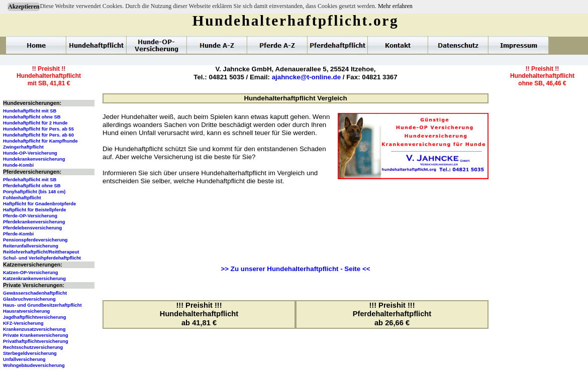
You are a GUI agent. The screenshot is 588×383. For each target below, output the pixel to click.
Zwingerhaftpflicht (23, 147)
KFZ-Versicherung (23, 323)
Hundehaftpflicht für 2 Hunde (35, 123)
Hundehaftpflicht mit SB (30, 111)
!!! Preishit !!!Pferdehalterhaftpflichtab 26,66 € (392, 314)
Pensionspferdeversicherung (35, 240)
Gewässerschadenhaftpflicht (35, 293)
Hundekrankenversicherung (34, 159)
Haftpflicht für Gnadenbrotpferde (39, 204)
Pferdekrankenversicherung (34, 222)
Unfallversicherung (24, 359)
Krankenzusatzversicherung (34, 329)
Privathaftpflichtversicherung (36, 341)
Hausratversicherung (26, 311)
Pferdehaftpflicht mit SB (30, 180)
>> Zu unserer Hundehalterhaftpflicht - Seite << (296, 269)
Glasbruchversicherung (29, 299)
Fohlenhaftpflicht (22, 198)
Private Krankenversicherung (36, 335)
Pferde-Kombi (18, 234)
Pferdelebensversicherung (32, 228)
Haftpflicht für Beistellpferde (34, 210)
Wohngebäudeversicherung (34, 365)
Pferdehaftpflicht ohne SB (32, 186)
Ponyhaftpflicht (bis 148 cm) (34, 192)
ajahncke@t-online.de (306, 77)
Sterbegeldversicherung (30, 353)
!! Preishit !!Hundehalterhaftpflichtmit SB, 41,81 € (49, 76)
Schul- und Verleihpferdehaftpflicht (42, 258)
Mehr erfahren (395, 6)
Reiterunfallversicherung (31, 246)
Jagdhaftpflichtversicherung (34, 317)
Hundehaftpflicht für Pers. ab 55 (38, 129)
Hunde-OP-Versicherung (30, 153)
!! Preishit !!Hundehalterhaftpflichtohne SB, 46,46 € (542, 76)
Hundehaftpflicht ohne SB (32, 117)
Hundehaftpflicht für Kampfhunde (40, 141)
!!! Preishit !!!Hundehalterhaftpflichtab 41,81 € (199, 314)
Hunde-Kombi (18, 165)
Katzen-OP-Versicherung (30, 273)
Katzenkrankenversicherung (34, 279)
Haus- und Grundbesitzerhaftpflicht (42, 305)
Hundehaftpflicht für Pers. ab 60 (38, 135)
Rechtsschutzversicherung (33, 347)
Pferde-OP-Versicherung (30, 216)
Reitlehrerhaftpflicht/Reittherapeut (41, 252)
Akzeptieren (24, 7)
